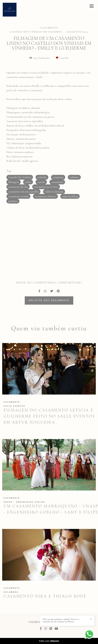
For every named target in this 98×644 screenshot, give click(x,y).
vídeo (28, 182)
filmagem (14, 182)
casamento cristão (18, 196)
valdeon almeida (54, 192)
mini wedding (70, 196)
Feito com (49, 641)
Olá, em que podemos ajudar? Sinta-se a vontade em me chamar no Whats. (61, 620)
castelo (41, 182)
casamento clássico (45, 196)
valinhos (74, 177)
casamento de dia (18, 187)
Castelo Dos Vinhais (20, 177)
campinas (58, 177)
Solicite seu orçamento (49, 300)
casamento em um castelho (23, 192)
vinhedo (42, 177)
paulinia (13, 201)
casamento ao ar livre (46, 187)
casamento (57, 182)
